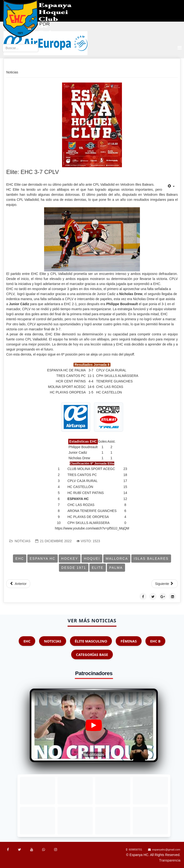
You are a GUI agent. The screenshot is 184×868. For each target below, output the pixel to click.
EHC (20, 559)
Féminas (129, 641)
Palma (116, 568)
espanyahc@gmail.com (166, 850)
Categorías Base (92, 654)
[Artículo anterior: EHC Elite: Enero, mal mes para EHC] (18, 584)
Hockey (70, 559)
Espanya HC (43, 559)
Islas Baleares (151, 559)
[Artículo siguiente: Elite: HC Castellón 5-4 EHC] (165, 584)
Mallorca (117, 559)
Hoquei (92, 559)
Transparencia (170, 860)
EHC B (155, 641)
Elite (98, 568)
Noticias (23, 541)
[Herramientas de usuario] (171, 186)
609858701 (135, 850)
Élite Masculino (91, 641)
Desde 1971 (74, 568)
